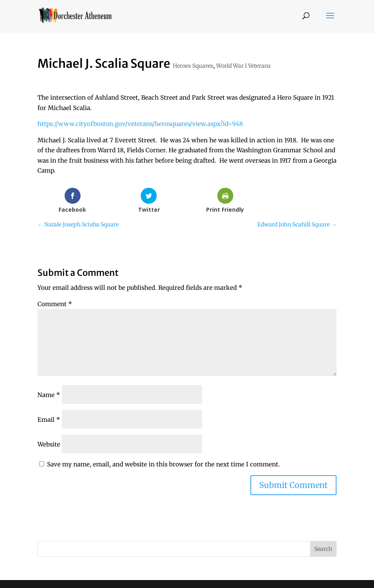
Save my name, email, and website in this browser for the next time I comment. (163, 464)
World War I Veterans (243, 66)
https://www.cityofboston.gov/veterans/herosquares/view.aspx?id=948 (140, 124)
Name (49, 395)
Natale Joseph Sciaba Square (78, 224)
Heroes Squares (193, 66)
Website (49, 444)
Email (49, 420)
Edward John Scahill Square (297, 224)
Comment (55, 304)
